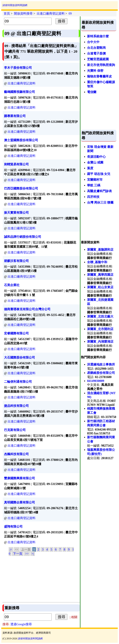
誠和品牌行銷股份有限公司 (23, 237)
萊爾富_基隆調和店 (100, 250)
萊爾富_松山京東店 (100, 287)
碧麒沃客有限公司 (16, 261)
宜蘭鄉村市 (95, 180)
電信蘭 (92, 92)
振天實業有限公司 (16, 213)
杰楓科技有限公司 (16, 454)
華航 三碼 (94, 185)
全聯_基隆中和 (97, 262)
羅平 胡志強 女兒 (99, 174)
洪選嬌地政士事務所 (101, 364)
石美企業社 (12, 285)
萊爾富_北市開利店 (100, 329)
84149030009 (96, 381)
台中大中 (93, 42)
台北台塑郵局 (96, 48)
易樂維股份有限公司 (101, 373)
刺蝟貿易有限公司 (16, 164)
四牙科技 (93, 197)
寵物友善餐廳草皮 (99, 76)
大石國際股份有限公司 (20, 357)
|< (11, 549)
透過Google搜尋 (21, 624)
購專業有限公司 (15, 116)
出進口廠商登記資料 (22, 83)
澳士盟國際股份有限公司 (21, 140)
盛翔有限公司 (13, 527)
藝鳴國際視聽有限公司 (20, 92)
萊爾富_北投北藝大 (100, 316)
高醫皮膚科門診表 (99, 191)
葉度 (90, 168)
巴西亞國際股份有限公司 (21, 188)
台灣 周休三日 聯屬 (100, 202)
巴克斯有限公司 (15, 430)
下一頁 (18, 554)
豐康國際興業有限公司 (20, 478)
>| (33, 554)
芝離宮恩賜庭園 (98, 59)
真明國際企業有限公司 (20, 502)
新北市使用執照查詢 (101, 65)
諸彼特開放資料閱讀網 (15, 5)
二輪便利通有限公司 (18, 382)
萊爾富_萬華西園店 (100, 275)
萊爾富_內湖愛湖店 (100, 342)
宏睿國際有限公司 (16, 333)
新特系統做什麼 (98, 36)
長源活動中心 (96, 157)
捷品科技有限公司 (16, 406)
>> (27, 554)
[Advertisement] (41, 579)
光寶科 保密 (95, 71)
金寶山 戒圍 (95, 162)
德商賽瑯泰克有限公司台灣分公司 (27, 309)
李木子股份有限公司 (18, 68)
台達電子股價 (96, 53)
